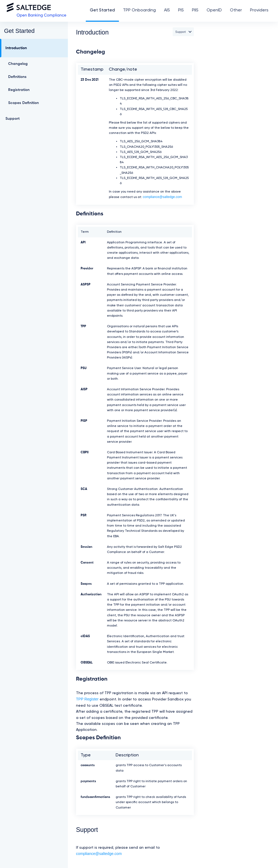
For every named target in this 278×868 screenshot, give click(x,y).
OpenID (214, 10)
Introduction (16, 48)
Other (236, 10)
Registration (19, 90)
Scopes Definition (23, 103)
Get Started (102, 10)
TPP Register (87, 699)
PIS (181, 10)
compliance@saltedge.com (162, 197)
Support (12, 119)
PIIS (195, 10)
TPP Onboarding (139, 10)
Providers (259, 10)
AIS (167, 10)
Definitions (17, 77)
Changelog (18, 64)
